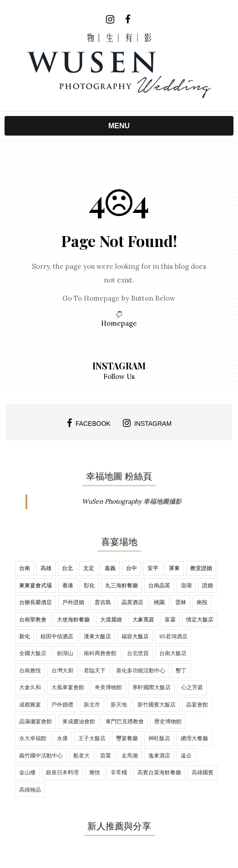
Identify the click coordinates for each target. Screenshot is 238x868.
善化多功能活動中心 (141, 670)
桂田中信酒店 (57, 636)
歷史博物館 (168, 721)
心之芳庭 (192, 687)
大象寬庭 (143, 619)
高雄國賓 (203, 772)
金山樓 (27, 772)
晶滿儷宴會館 (35, 721)
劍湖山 (65, 653)
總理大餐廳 (194, 738)
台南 (25, 568)
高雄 (46, 568)
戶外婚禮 (62, 704)
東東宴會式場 (35, 585)
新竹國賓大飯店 (157, 704)
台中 (132, 568)
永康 (62, 738)
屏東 (174, 568)
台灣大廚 (62, 670)
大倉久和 (30, 687)
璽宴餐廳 (127, 738)
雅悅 (95, 772)
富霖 (170, 619)
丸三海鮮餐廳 (122, 585)
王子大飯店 (92, 738)
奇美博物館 (108, 687)
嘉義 (110, 568)
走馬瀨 (130, 755)
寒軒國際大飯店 (152, 687)
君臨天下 (95, 670)
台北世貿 (138, 653)
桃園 (159, 602)
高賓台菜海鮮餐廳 (159, 772)
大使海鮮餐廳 (73, 619)
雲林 (181, 602)
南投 (202, 602)
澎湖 (186, 585)
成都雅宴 (30, 704)
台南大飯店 (173, 653)
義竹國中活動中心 (41, 755)
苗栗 (106, 755)
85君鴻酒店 (173, 636)
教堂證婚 (201, 568)
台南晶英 (159, 585)
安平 (153, 568)
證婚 (208, 585)
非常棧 (119, 772)
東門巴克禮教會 (125, 721)
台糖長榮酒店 (35, 602)
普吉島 (103, 602)
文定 (89, 568)
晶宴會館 (197, 704)
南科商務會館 (100, 653)
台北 (67, 568)
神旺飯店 (159, 738)
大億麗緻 (111, 619)
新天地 (119, 704)
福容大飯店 (135, 636)
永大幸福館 (33, 738)
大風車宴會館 (68, 687)
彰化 (89, 585)
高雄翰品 (30, 790)
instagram (147, 423)
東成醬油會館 (79, 721)
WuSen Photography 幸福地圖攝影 (132, 501)
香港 (68, 585)
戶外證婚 (73, 602)
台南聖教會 (33, 619)
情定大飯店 (200, 619)
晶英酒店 (132, 602)
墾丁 (181, 670)
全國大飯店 (33, 653)
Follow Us (119, 376)
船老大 (81, 755)
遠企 (186, 755)
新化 (25, 636)
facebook (89, 423)
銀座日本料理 (62, 772)
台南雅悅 (30, 670)
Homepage (119, 323)
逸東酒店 (159, 755)
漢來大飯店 (97, 636)
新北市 (92, 704)
